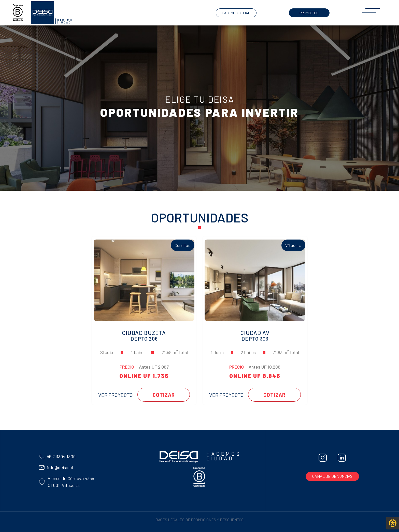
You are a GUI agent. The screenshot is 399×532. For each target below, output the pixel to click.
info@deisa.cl (60, 467)
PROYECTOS (309, 13)
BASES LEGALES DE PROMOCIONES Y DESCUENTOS (199, 520)
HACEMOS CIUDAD (236, 13)
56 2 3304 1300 (61, 456)
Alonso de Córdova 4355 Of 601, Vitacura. (66, 482)
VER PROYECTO (115, 395)
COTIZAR (163, 395)
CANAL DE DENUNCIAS (332, 476)
